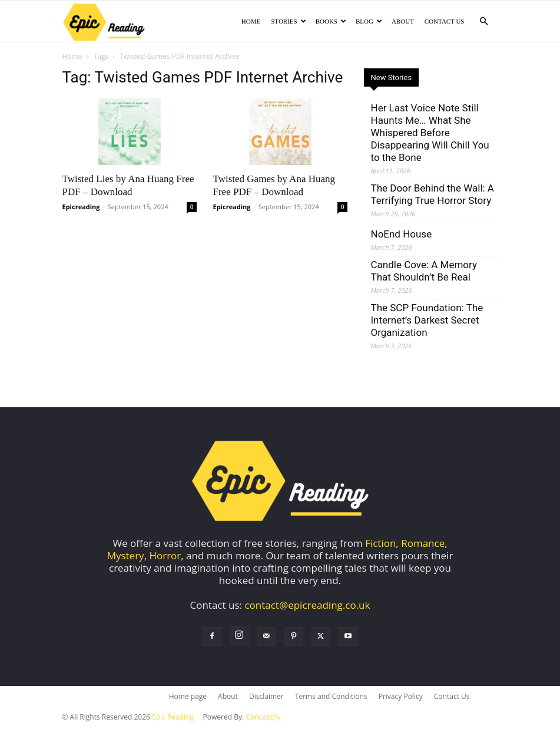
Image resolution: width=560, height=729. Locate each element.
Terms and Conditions (331, 697)
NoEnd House (402, 235)
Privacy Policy (401, 697)
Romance (423, 544)
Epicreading (81, 208)
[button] (484, 21)
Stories (288, 21)
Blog (369, 21)
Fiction (380, 544)
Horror (165, 557)
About (403, 21)
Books (331, 21)
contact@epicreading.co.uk (307, 606)
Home (251, 21)
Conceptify (263, 718)
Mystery (126, 557)
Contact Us (445, 21)
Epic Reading (173, 718)
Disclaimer (266, 697)
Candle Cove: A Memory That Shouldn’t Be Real (424, 272)
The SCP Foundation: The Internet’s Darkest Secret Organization (427, 321)
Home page (188, 697)
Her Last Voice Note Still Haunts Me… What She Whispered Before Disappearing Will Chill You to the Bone (430, 134)
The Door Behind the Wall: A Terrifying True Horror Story (433, 195)
